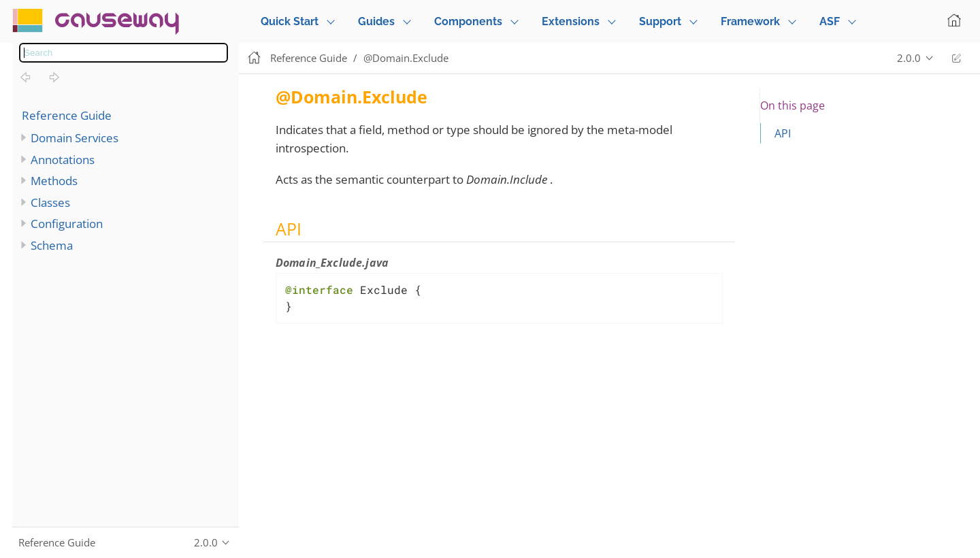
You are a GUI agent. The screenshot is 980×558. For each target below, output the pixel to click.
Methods (54, 181)
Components (468, 21)
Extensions (571, 21)
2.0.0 (909, 58)
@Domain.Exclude (406, 58)
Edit (956, 58)
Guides (376, 21)
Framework (750, 21)
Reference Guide (67, 115)
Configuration (67, 224)
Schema (52, 245)
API (783, 133)
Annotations (63, 160)
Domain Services (75, 138)
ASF (830, 21)
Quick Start (290, 21)
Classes (50, 202)
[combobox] (124, 53)
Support (660, 21)
